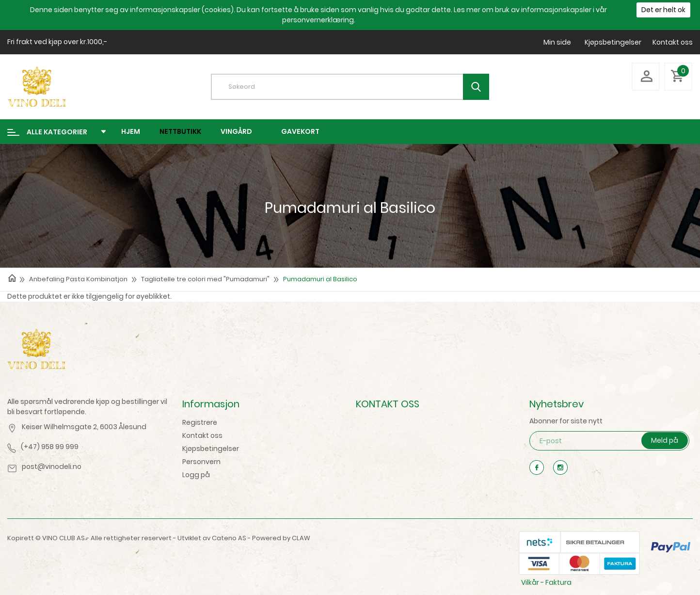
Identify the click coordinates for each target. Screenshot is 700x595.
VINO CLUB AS (64, 538)
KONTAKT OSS (388, 404)
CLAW (301, 538)
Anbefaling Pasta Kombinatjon (78, 279)
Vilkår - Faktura (546, 582)
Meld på (665, 440)
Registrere (200, 422)
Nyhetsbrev (557, 404)
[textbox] (357, 87)
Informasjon (211, 404)
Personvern (201, 462)
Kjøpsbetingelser (613, 42)
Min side (557, 42)
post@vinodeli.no (52, 466)
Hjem (131, 131)
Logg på (196, 475)
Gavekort (300, 131)
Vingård (236, 131)
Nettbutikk (180, 131)
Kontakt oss (673, 42)
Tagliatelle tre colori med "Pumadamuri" (205, 279)
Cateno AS (229, 538)
